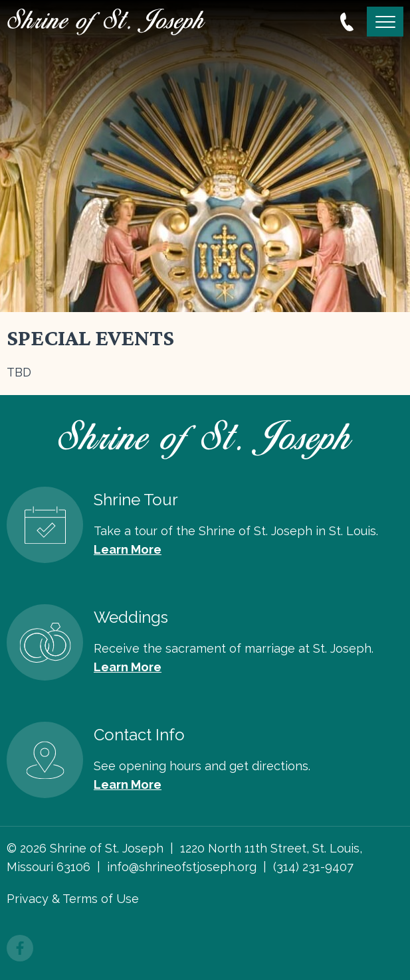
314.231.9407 (347, 22)
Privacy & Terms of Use (73, 899)
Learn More (128, 549)
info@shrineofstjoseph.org (182, 867)
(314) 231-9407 (313, 867)
